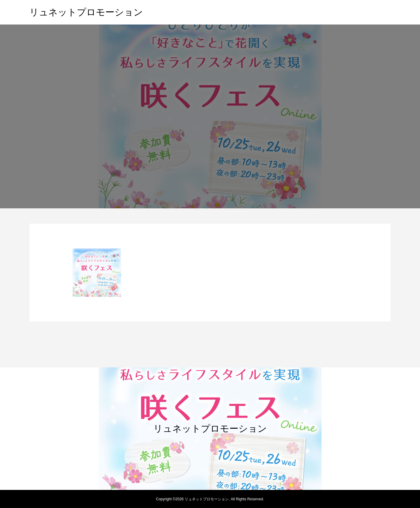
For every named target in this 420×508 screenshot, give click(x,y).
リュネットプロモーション (86, 12)
